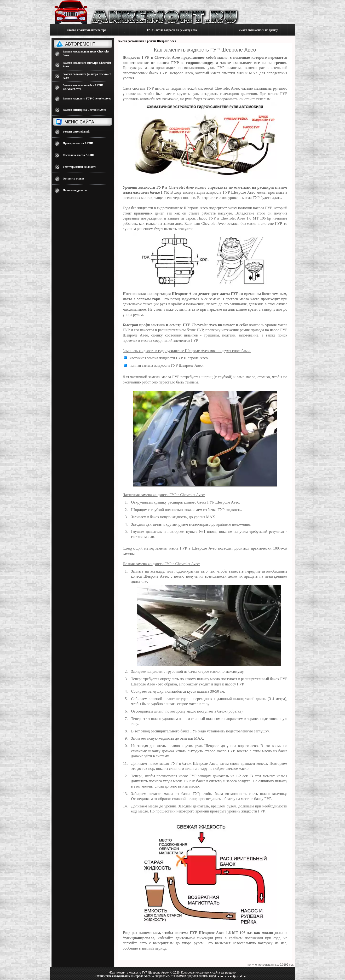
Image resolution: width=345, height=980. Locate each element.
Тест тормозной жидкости (80, 167)
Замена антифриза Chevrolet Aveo (84, 110)
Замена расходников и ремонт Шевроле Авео (147, 41)
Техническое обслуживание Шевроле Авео (123, 976)
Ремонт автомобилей (76, 132)
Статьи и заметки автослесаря (87, 30)
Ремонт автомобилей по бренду (258, 30)
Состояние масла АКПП (78, 155)
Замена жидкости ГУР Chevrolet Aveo (87, 99)
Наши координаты (75, 190)
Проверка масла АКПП (78, 143)
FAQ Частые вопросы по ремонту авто (172, 30)
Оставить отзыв (73, 179)
